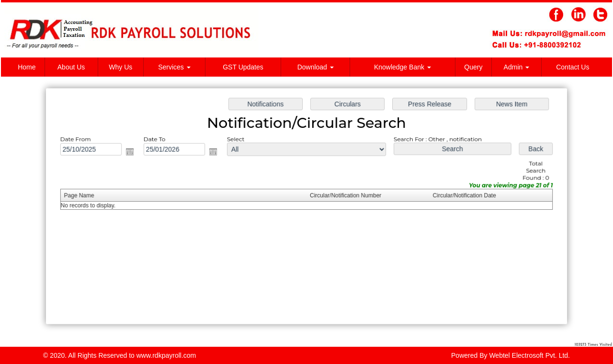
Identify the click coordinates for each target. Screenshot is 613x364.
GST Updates (243, 67)
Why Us (120, 67)
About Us (71, 67)
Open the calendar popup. (133, 153)
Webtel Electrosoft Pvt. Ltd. (529, 355)
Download (316, 67)
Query (473, 67)
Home (27, 67)
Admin (517, 67)
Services (174, 67)
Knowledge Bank (403, 67)
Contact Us (573, 67)
